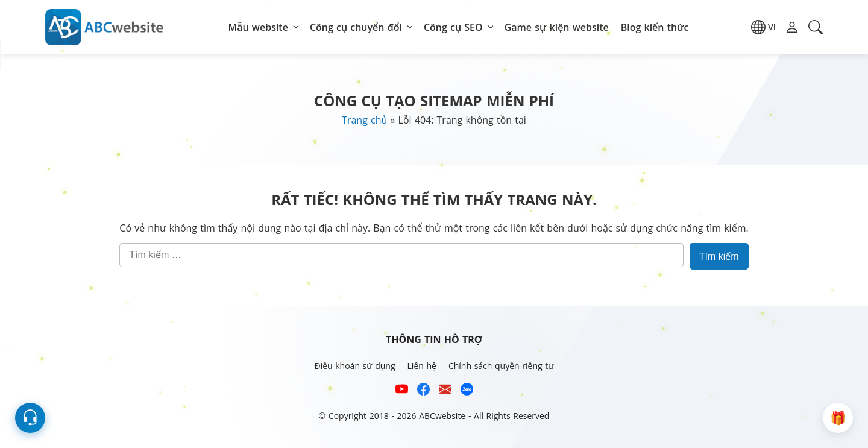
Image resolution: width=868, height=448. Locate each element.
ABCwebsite (442, 416)
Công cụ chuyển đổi (356, 27)
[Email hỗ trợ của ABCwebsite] (445, 391)
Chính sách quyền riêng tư (501, 366)
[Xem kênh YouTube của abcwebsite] (402, 391)
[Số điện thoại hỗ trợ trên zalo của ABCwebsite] (467, 391)
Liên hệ (422, 366)
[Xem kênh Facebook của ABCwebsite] (423, 391)
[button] (763, 27)
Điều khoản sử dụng (354, 366)
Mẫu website (258, 27)
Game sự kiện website (557, 27)
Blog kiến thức (655, 27)
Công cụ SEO (453, 27)
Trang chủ (364, 120)
